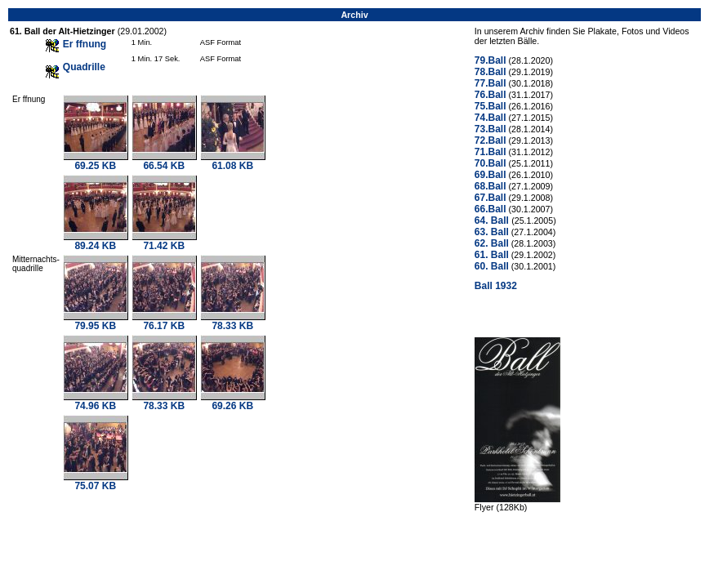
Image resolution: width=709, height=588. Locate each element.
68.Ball (491, 186)
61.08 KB (233, 161)
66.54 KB (164, 161)
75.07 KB (96, 481)
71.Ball (491, 152)
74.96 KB (96, 401)
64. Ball (493, 220)
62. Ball (492, 243)
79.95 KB (96, 321)
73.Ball (491, 129)
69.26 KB (233, 401)
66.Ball (491, 209)
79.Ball (491, 60)
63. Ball (492, 232)
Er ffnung (85, 44)
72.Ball (491, 140)
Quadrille (84, 67)
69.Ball (491, 175)
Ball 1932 (496, 286)
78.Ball (491, 72)
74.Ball (491, 118)
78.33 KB (233, 321)
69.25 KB (96, 161)
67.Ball (491, 198)
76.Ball (491, 95)
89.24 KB (96, 241)
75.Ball (491, 106)
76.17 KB (164, 321)
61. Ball (492, 255)
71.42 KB (164, 241)
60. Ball (492, 266)
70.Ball (491, 163)
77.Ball (491, 83)
